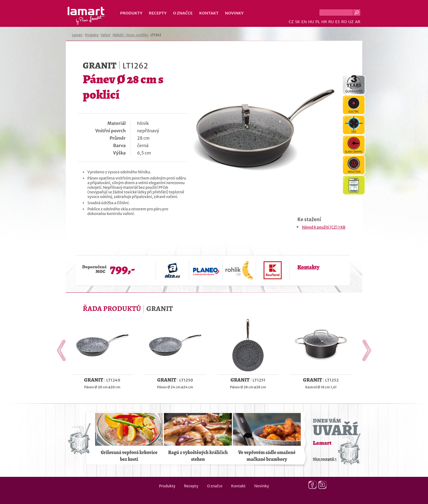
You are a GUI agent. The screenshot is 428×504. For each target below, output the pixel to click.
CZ (291, 22)
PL (318, 22)
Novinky (234, 13)
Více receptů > (325, 459)
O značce (183, 13)
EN (304, 22)
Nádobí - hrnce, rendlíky (130, 35)
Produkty (131, 13)
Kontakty (308, 267)
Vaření (105, 35)
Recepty (158, 13)
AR (358, 22)
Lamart (86, 16)
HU (311, 22)
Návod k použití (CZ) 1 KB (324, 227)
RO (344, 22)
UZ (351, 22)
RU (331, 22)
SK (297, 22)
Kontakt (209, 13)
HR (324, 22)
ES (338, 22)
